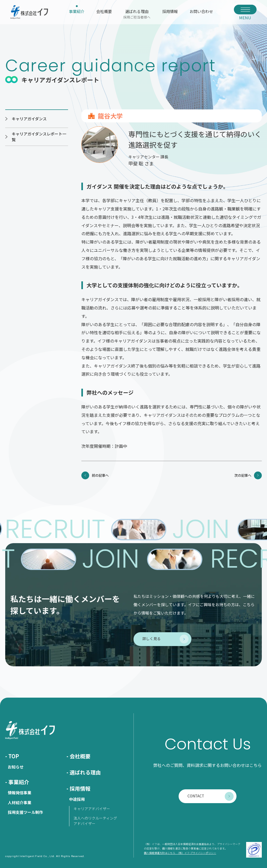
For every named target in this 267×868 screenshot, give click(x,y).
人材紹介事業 (20, 802)
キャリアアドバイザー (92, 809)
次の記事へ (243, 475)
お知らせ (16, 767)
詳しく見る (151, 638)
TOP (14, 756)
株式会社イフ (29, 12)
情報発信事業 (20, 793)
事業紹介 (77, 11)
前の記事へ (100, 475)
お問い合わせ (201, 11)
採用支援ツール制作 (25, 812)
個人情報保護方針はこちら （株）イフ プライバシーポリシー (180, 853)
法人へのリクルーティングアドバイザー (95, 821)
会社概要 (104, 11)
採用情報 (170, 11)
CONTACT (196, 796)
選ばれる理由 (137, 14)
